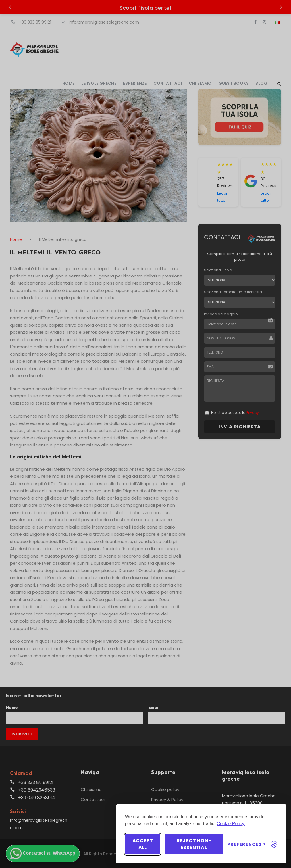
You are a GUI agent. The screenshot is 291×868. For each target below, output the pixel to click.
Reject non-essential (194, 844)
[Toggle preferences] (247, 844)
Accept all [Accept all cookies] (143, 844)
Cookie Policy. (231, 824)
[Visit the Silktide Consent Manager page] (274, 844)
